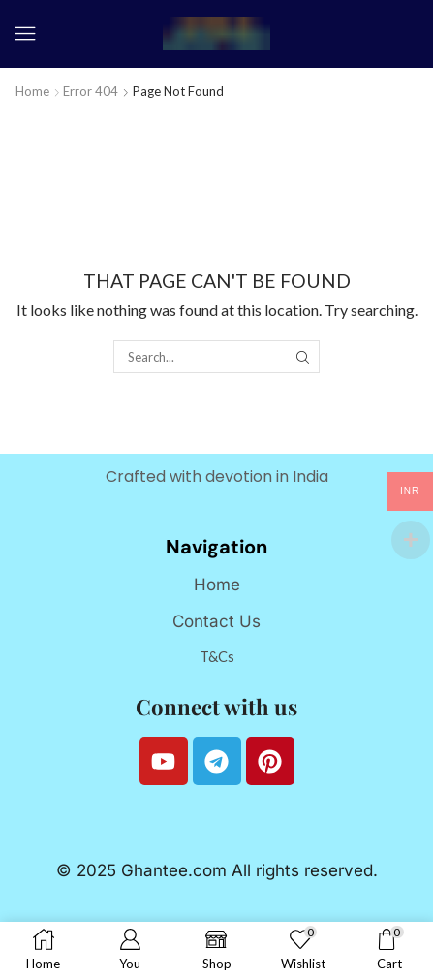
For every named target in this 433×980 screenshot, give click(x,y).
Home (32, 91)
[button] (25, 34)
